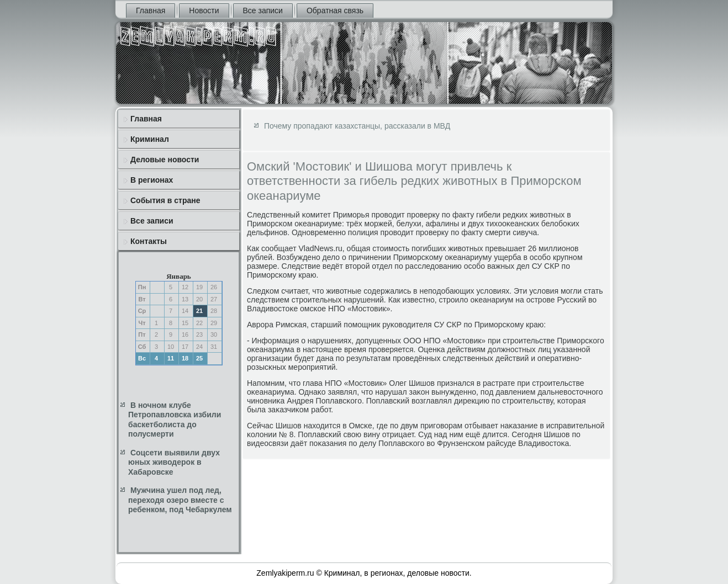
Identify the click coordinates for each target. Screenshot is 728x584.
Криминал (150, 139)
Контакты (149, 241)
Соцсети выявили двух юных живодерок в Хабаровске (174, 462)
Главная (151, 10)
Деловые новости (165, 160)
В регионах (152, 180)
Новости (204, 10)
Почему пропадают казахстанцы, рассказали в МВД (357, 126)
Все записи (263, 10)
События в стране (165, 200)
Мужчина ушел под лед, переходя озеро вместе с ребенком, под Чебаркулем (180, 500)
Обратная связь (335, 10)
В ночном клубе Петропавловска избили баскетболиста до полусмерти (175, 420)
